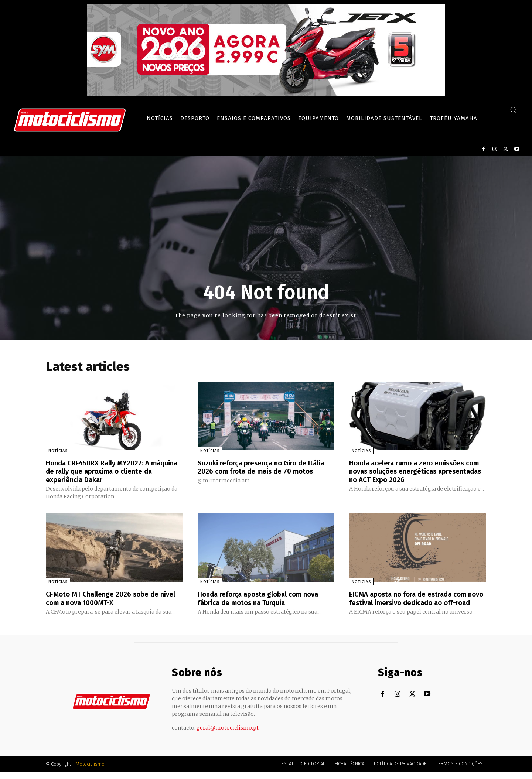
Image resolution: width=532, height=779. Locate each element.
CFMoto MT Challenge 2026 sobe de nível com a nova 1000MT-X (106, 598)
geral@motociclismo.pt (228, 735)
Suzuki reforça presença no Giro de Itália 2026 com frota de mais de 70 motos (257, 471)
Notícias (58, 451)
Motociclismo (90, 771)
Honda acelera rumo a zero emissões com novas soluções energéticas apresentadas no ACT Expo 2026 (412, 471)
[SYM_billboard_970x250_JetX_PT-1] (266, 94)
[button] (513, 110)
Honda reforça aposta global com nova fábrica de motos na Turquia (263, 598)
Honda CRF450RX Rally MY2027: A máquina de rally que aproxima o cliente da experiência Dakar (114, 471)
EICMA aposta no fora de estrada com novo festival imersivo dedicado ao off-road (416, 602)
